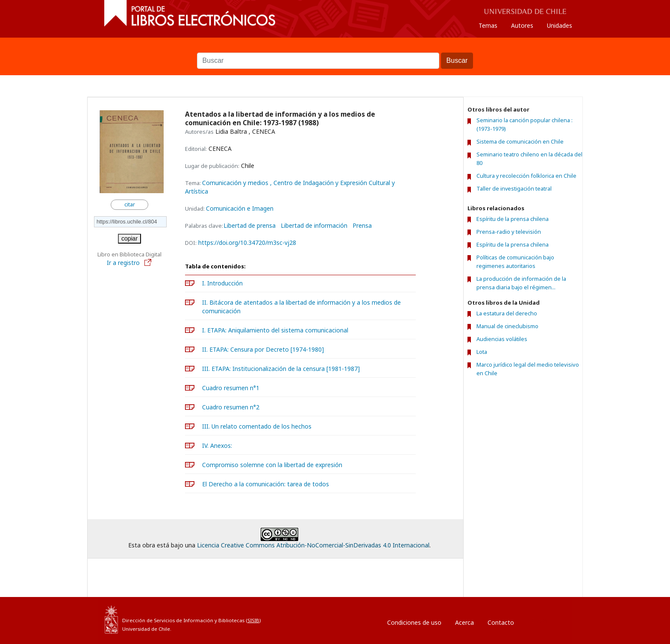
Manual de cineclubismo (507, 326)
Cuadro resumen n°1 (231, 388)
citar (130, 204)
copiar (129, 238)
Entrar (540, 620)
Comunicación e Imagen (240, 208)
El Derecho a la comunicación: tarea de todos (266, 484)
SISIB (253, 620)
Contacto (501, 622)
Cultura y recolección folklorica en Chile (526, 176)
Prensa (362, 226)
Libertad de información (314, 226)
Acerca (464, 622)
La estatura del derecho (507, 313)
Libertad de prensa (250, 226)
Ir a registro (129, 263)
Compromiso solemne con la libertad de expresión (272, 465)
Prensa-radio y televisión (509, 232)
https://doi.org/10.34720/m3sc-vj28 (247, 243)
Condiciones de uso (414, 622)
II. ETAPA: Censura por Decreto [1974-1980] (263, 349)
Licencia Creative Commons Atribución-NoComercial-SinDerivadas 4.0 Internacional (313, 545)
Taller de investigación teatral (514, 189)
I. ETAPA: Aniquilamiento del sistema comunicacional (275, 330)
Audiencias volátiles (502, 339)
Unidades (560, 25)
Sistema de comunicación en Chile (520, 142)
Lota (482, 352)
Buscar (335, 48)
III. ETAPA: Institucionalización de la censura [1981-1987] (281, 369)
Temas (488, 25)
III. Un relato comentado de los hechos (257, 426)
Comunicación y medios (236, 183)
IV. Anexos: (217, 446)
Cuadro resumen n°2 (231, 407)
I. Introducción (222, 283)
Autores (522, 25)
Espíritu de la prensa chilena (513, 219)
